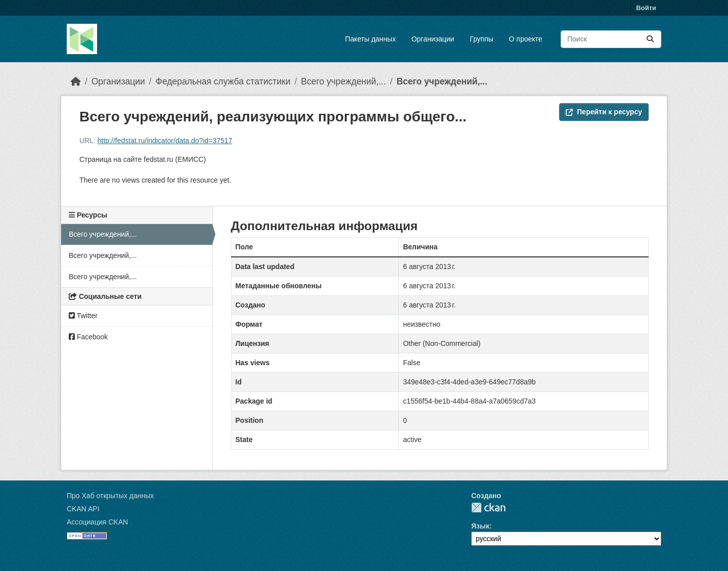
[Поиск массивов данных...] (611, 39)
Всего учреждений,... (343, 81)
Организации (433, 39)
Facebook (88, 337)
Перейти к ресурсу (604, 112)
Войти (646, 8)
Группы (482, 39)
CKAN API (83, 509)
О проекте (526, 39)
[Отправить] (650, 39)
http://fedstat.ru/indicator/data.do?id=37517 (165, 141)
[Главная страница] (76, 81)
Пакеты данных (371, 39)
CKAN (488, 508)
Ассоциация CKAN (97, 522)
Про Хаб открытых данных (110, 496)
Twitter (83, 316)
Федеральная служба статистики (223, 81)
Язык (480, 526)
